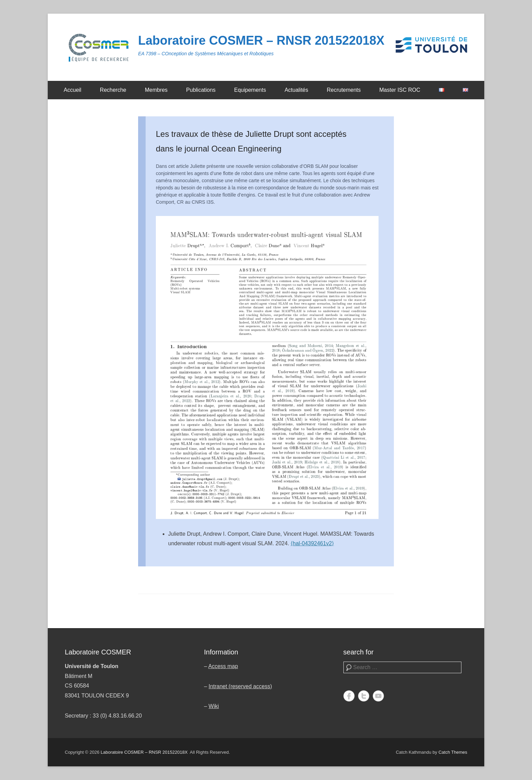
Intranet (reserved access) (240, 686)
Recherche (113, 90)
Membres (156, 90)
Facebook (349, 696)
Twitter (364, 696)
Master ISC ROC (400, 90)
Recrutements (344, 90)
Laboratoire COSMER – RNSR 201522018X (261, 40)
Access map (223, 666)
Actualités (296, 90)
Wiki (214, 706)
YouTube (378, 696)
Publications (201, 90)
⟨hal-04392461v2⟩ (312, 543)
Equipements (250, 90)
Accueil (73, 90)
